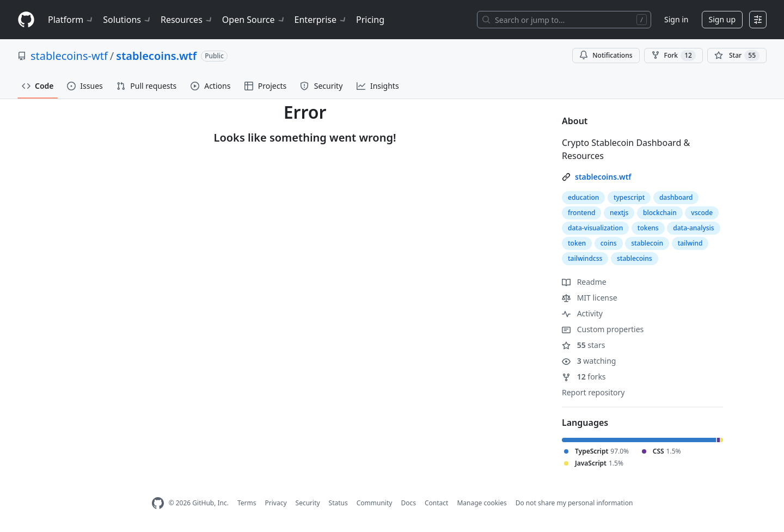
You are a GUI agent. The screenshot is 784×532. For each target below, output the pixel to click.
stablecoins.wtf (156, 56)
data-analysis (693, 228)
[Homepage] (26, 20)
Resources (187, 20)
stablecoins (635, 258)
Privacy (276, 503)
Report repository (593, 392)
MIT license (590, 298)
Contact (436, 503)
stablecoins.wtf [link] (603, 177)
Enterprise (321, 20)
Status (338, 503)
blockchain (660, 213)
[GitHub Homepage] (158, 503)
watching (589, 361)
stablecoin (647, 243)
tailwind (690, 243)
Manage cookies (482, 503)
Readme (584, 282)
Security (308, 503)
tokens (648, 228)
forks (584, 377)
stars (583, 345)
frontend (581, 213)
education (583, 197)
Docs (408, 503)
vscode (702, 213)
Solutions (127, 20)
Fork (673, 56)
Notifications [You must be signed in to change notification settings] (606, 55)
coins (609, 243)
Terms (247, 503)
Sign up (722, 19)
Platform (71, 20)
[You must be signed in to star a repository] (737, 56)
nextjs (619, 213)
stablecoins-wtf (69, 56)
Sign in (676, 19)
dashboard (676, 197)
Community (375, 503)
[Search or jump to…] (564, 20)
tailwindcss (585, 258)
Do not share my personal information (574, 503)
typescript (629, 197)
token (577, 243)
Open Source (254, 20)
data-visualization (595, 228)
